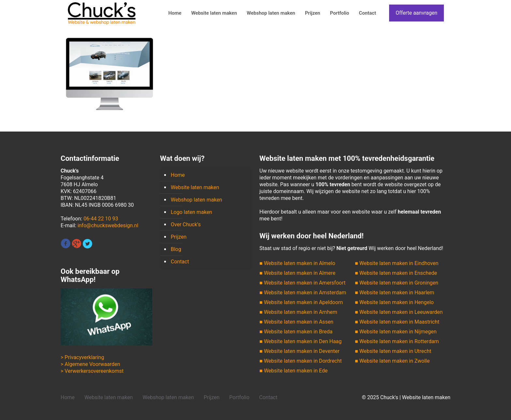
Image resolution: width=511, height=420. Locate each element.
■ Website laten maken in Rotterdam (397, 341)
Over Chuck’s (186, 224)
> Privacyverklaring (82, 357)
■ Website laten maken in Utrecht (393, 351)
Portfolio (240, 397)
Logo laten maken (191, 212)
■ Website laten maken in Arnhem (298, 312)
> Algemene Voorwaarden (90, 364)
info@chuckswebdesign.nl (108, 225)
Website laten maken (195, 187)
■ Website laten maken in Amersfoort (302, 283)
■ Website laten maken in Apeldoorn (301, 302)
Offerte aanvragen (416, 13)
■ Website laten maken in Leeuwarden (399, 312)
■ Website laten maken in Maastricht (397, 322)
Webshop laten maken (197, 200)
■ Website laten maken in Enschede (396, 273)
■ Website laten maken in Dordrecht (301, 361)
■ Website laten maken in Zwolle (392, 361)
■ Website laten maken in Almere (297, 273)
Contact (180, 262)
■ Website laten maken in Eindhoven (397, 263)
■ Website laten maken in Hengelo (394, 302)
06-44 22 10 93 (101, 219)
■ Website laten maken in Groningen (397, 283)
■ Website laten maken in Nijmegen (396, 332)
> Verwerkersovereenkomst (92, 371)
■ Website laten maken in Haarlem (394, 293)
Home (178, 175)
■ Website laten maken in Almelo (297, 263)
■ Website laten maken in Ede (293, 371)
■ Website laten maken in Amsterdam (303, 293)
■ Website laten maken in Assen (296, 322)
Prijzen (179, 237)
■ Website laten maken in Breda (296, 332)
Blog (176, 249)
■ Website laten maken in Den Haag (300, 341)
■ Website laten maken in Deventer (299, 351)
